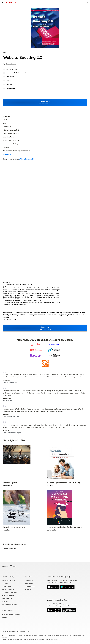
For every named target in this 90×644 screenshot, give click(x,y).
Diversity (5, 601)
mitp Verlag (11, 88)
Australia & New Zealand (11, 614)
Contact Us (29, 580)
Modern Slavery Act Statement (48, 639)
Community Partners (9, 592)
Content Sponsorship (9, 604)
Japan (4, 617)
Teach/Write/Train (9, 580)
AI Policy (28, 589)
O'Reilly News (7, 586)
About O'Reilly (8, 577)
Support (28, 577)
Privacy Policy (30, 586)
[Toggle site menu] (3, 2)
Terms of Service (7, 639)
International (8, 610)
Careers (5, 583)
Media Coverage (8, 589)
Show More (7, 154)
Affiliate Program (8, 595)
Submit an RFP (7, 598)
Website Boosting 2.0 (27, 159)
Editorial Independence (30, 639)
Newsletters (29, 583)
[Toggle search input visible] (87, 2)
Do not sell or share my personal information (16, 631)
